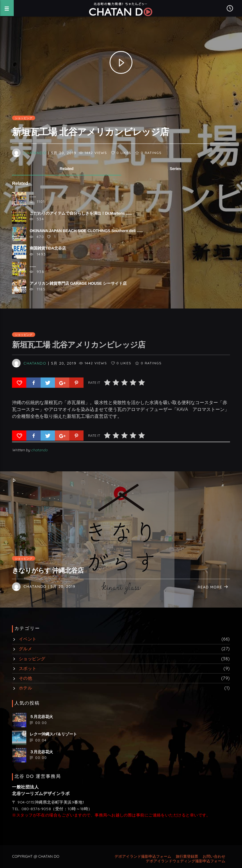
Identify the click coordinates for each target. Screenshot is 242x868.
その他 (25, 678)
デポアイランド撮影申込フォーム (143, 857)
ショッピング (24, 118)
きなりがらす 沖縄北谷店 (48, 571)
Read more (213, 587)
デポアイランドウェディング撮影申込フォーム (186, 861)
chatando (35, 153)
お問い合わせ (214, 857)
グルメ (25, 649)
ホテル (25, 688)
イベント (28, 639)
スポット (28, 668)
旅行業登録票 (187, 857)
